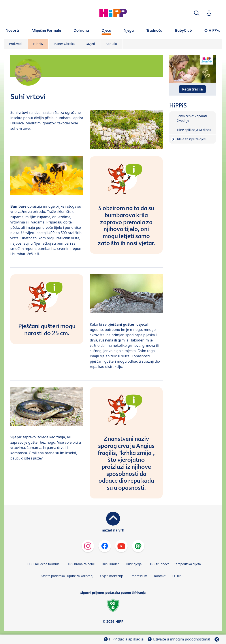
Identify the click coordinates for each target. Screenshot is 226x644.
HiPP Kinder (110, 564)
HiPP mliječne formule (43, 564)
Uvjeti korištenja (112, 576)
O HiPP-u (179, 576)
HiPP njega (134, 564)
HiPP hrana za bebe (81, 564)
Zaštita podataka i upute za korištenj (67, 576)
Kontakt (111, 44)
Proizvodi (16, 44)
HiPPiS (38, 44)
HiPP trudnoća (159, 564)
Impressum (139, 576)
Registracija (192, 89)
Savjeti (90, 44)
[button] (197, 13)
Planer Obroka (64, 44)
